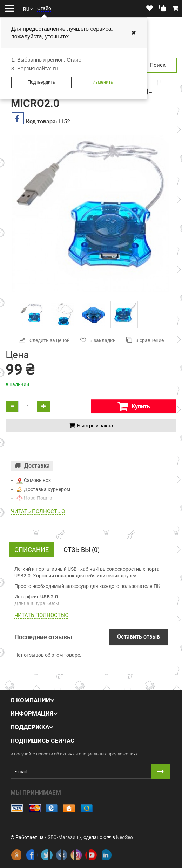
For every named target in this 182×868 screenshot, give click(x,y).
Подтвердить (41, 82)
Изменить (103, 82)
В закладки (98, 340)
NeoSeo (124, 837)
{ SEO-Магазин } (63, 837)
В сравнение (145, 340)
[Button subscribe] (160, 771)
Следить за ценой (44, 340)
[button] (28, 9)
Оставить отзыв (139, 637)
